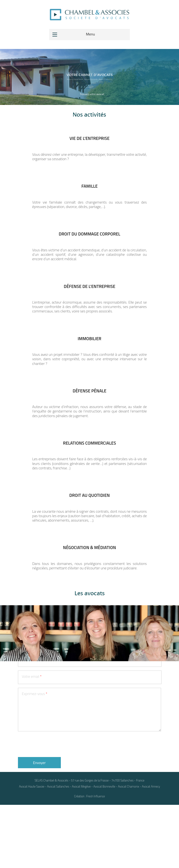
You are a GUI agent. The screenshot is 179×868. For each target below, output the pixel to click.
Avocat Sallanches (58, 850)
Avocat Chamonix (129, 850)
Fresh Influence (96, 859)
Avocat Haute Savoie (32, 850)
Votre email (32, 739)
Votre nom (31, 687)
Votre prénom (34, 704)
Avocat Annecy (151, 850)
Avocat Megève (81, 850)
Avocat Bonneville (104, 850)
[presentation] (53, 807)
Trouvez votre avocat (92, 94)
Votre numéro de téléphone (44, 722)
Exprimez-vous (35, 757)
